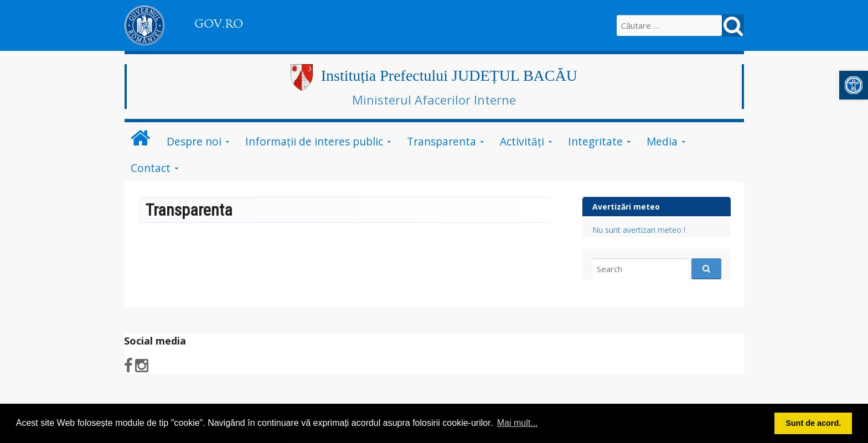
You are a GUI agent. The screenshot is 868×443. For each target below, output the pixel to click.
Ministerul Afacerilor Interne (434, 100)
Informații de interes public (314, 141)
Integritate (595, 141)
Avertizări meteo (626, 207)
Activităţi (522, 141)
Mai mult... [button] (518, 423)
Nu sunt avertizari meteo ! (639, 230)
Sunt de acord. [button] (813, 423)
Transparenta (441, 141)
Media (662, 141)
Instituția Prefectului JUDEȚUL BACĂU (449, 75)
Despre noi (194, 141)
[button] (854, 85)
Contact (151, 168)
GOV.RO (219, 24)
